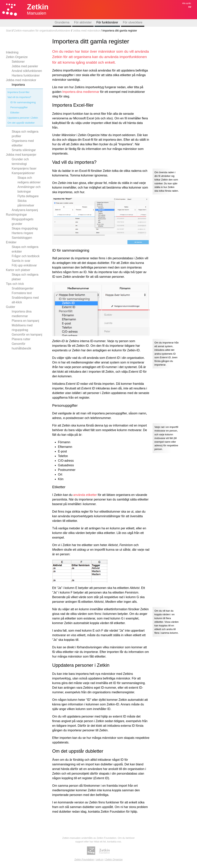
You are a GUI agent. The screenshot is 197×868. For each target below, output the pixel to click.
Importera (18, 85)
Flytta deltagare (28, 196)
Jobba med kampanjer (21, 155)
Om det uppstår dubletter (21, 123)
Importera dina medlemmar (81, 92)
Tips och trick (15, 284)
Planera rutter (21, 339)
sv (190, 7)
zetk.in (100, 859)
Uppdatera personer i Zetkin (23, 118)
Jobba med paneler (25, 66)
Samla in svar (21, 261)
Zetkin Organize (17, 57)
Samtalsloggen (22, 238)
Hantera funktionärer (26, 75)
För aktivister (83, 22)
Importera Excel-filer (19, 92)
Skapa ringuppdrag (25, 228)
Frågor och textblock (26, 256)
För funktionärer (107, 22)
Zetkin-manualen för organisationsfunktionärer (42, 31)
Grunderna (62, 22)
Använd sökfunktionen (27, 71)
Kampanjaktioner (23, 173)
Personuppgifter (19, 107)
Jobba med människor (87, 31)
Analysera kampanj (25, 210)
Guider (11, 307)
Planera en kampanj (25, 321)
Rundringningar (16, 215)
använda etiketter (85, 495)
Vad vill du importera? (19, 97)
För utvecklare (133, 22)
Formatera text (22, 293)
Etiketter (15, 113)
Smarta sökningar (24, 150)
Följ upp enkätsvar (24, 265)
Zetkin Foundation (84, 859)
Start (9, 31)
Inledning (12, 52)
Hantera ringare (22, 233)
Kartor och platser (18, 270)
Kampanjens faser (24, 168)
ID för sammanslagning (23, 102)
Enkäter (11, 242)
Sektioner (18, 62)
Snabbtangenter (23, 288)
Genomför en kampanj (27, 335)
